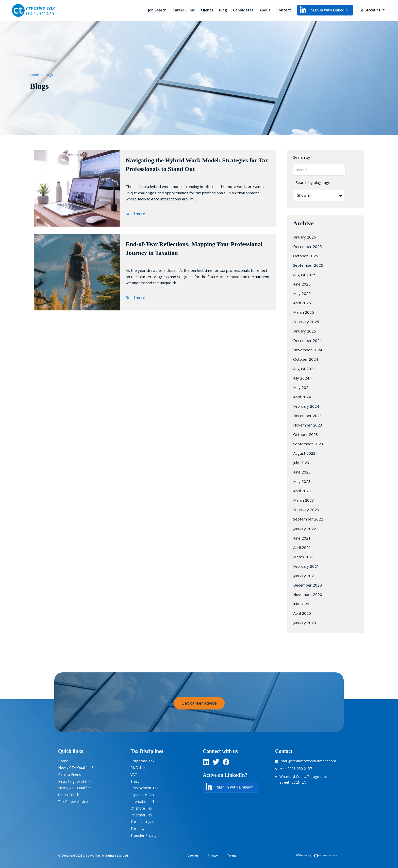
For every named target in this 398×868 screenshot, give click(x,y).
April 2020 (302, 613)
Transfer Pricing (143, 835)
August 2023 (304, 453)
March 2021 (304, 557)
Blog (223, 10)
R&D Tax (138, 768)
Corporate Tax (142, 761)
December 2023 (308, 416)
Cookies (193, 855)
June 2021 (302, 538)
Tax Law (137, 828)
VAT (134, 774)
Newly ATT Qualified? (76, 788)
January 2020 (305, 623)
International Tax (144, 802)
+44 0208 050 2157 (296, 769)
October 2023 (306, 434)
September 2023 (308, 444)
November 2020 (308, 594)
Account (370, 11)
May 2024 (302, 387)
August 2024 (304, 369)
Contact (284, 10)
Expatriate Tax (142, 795)
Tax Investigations (145, 822)
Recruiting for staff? (74, 781)
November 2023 (308, 425)
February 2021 (306, 566)
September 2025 (308, 265)
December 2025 (308, 246)
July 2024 (301, 378)
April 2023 (302, 491)
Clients (207, 10)
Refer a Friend (70, 774)
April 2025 (302, 303)
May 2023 (302, 481)
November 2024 (308, 350)
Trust (135, 781)
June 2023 (302, 472)
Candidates (243, 10)
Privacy (213, 855)
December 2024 (308, 340)
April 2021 (302, 547)
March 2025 (304, 312)
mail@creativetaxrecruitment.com (308, 761)
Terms (232, 855)
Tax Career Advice (73, 802)
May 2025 (302, 293)
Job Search (157, 10)
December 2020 (308, 585)
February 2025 (306, 322)
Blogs (49, 75)
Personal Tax (141, 815)
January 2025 (305, 331)
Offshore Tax (141, 808)
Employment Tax (144, 788)
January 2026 (305, 237)
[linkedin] (206, 763)
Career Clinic (184, 10)
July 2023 (301, 463)
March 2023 (304, 500)
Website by (318, 855)
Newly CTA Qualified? (76, 768)
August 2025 (304, 275)
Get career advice (199, 703)
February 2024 (306, 406)
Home (35, 75)
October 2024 (306, 359)
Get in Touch (69, 795)
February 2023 (306, 510)
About (265, 10)
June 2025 (302, 284)
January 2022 (305, 529)
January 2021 (305, 576)
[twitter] (216, 763)
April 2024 (302, 397)
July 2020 (301, 604)
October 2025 (306, 256)
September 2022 (308, 519)
